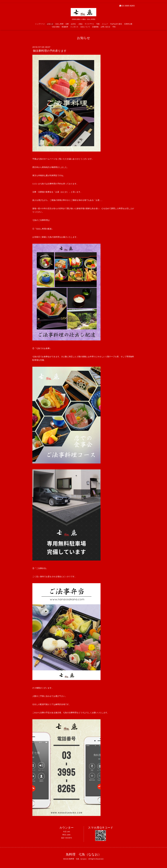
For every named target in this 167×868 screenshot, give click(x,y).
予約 (114, 27)
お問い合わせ (105, 27)
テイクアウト (89, 24)
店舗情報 (95, 27)
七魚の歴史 (56, 27)
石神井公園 (128, 24)
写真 (98, 24)
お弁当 (73, 24)
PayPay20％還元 (116, 24)
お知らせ (50, 24)
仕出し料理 (59, 24)
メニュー (105, 24)
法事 (67, 24)
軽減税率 (65, 27)
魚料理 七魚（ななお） (84, 854)
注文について (85, 27)
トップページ (40, 24)
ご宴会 (80, 24)
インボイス (74, 27)
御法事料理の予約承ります (50, 51)
